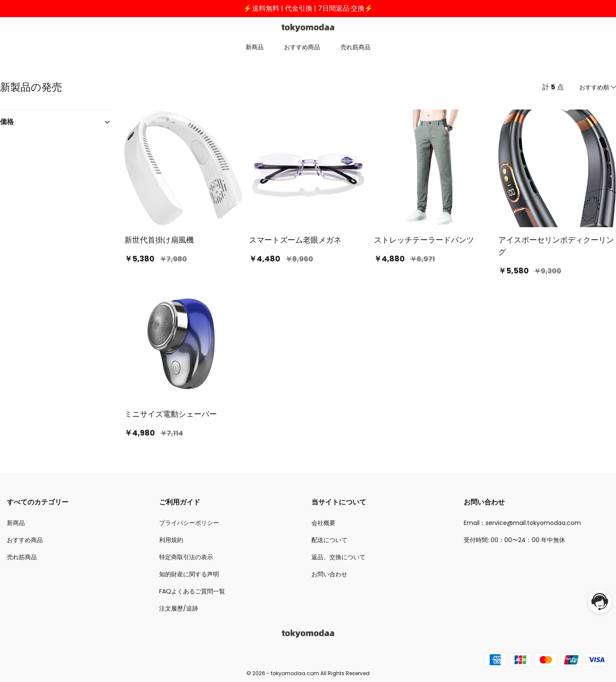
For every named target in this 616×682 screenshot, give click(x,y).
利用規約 (171, 540)
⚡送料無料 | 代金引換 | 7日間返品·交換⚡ (308, 8)
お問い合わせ (329, 574)
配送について (329, 540)
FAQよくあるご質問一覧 (192, 591)
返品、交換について (338, 557)
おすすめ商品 (302, 47)
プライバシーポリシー (189, 523)
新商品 (255, 47)
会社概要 (323, 523)
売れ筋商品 (355, 47)
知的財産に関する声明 (189, 574)
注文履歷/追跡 (179, 608)
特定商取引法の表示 (186, 557)
